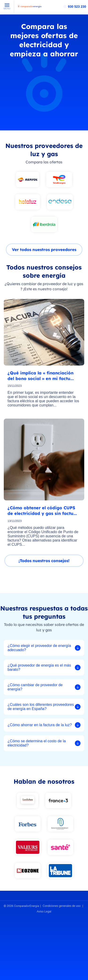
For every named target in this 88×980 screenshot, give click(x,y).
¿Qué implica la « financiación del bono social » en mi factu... (41, 376)
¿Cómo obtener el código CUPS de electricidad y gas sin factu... (42, 511)
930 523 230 (77, 7)
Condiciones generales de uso (62, 906)
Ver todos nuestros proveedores (44, 249)
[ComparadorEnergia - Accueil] (30, 8)
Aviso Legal (44, 912)
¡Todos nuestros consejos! (44, 561)
